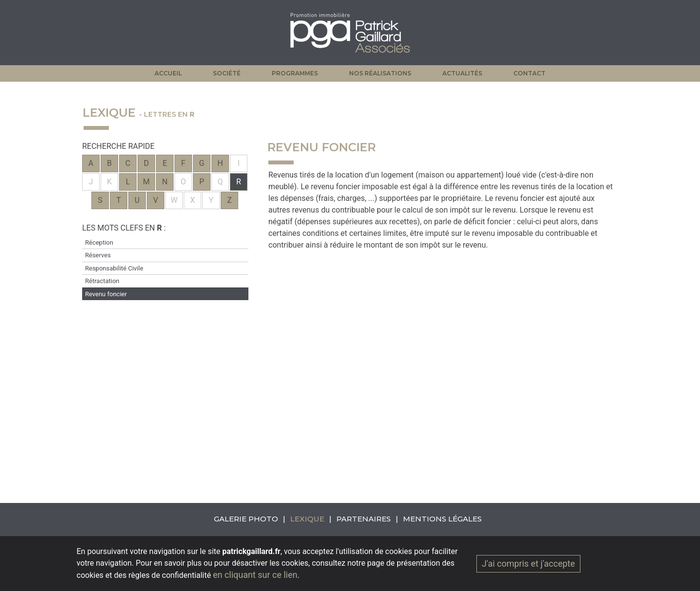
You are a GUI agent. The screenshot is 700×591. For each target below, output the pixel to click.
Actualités (462, 73)
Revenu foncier (106, 294)
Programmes (295, 73)
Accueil (168, 73)
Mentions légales (442, 519)
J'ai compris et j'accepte (528, 564)
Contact (529, 73)
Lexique (307, 519)
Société (227, 73)
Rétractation (102, 281)
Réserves (98, 255)
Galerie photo (246, 519)
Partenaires (364, 519)
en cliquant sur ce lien (255, 575)
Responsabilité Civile (114, 268)
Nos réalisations (380, 73)
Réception (99, 242)
